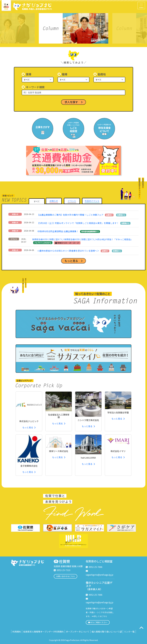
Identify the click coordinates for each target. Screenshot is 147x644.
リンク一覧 (129, 632)
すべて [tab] (37, 201)
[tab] (54, 201)
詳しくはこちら (100, 616)
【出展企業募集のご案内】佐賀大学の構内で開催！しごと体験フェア (70, 215)
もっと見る (29, 427)
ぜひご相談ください (98, 622)
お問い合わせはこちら (65, 576)
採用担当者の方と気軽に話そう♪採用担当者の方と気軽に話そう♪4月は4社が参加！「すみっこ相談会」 (82, 239)
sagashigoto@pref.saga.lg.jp (100, 575)
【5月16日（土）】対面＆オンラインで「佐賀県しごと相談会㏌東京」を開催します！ (78, 223)
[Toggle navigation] (141, 6)
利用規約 (17, 632)
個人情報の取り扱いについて (107, 632)
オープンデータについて (78, 632)
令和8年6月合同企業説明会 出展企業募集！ (58, 231)
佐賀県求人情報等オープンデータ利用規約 (43, 632)
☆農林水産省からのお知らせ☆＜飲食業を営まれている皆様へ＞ (68, 251)
